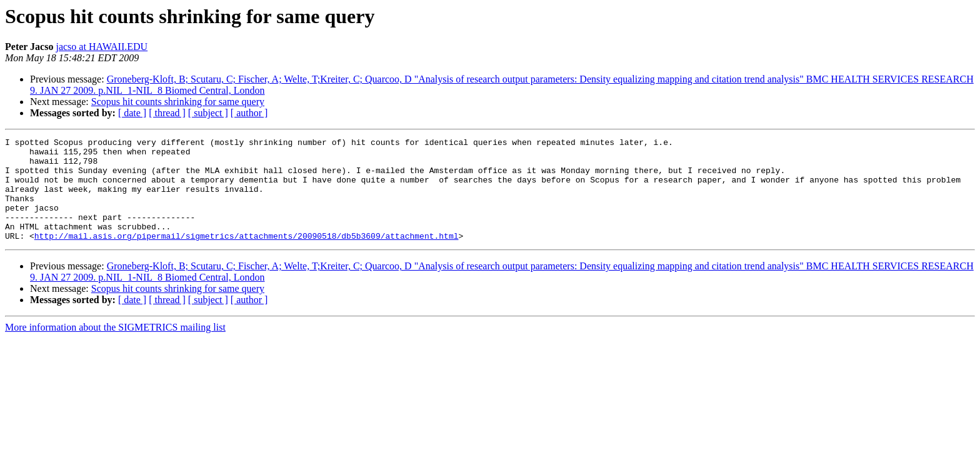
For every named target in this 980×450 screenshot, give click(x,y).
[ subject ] (208, 113)
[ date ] (132, 113)
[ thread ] (167, 113)
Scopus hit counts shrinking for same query (178, 102)
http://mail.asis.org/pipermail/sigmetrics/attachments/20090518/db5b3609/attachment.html (247, 256)
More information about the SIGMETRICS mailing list (115, 348)
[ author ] (249, 113)
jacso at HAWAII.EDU (102, 47)
